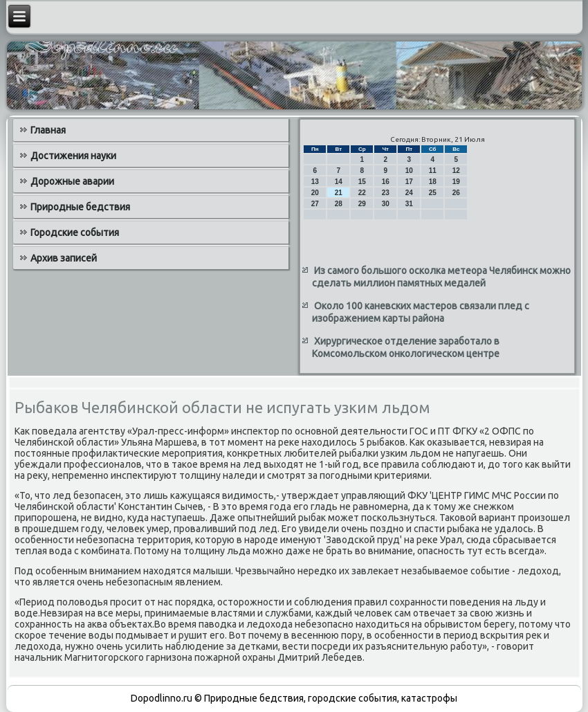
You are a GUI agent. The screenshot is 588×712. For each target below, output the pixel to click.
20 (315, 193)
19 (456, 182)
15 (362, 182)
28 (339, 204)
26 (456, 193)
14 (339, 182)
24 (409, 193)
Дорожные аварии (72, 181)
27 (315, 204)
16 (386, 182)
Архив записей (64, 258)
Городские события (75, 232)
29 (362, 204)
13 (315, 182)
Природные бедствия (80, 207)
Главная (48, 130)
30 (386, 204)
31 (409, 204)
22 (362, 193)
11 (433, 171)
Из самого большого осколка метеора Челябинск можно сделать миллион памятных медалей (441, 277)
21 (339, 193)
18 (433, 182)
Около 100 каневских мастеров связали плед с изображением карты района (421, 312)
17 (409, 182)
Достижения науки (73, 156)
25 (433, 193)
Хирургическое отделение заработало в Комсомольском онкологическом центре (406, 347)
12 (456, 171)
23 (386, 193)
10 (409, 171)
